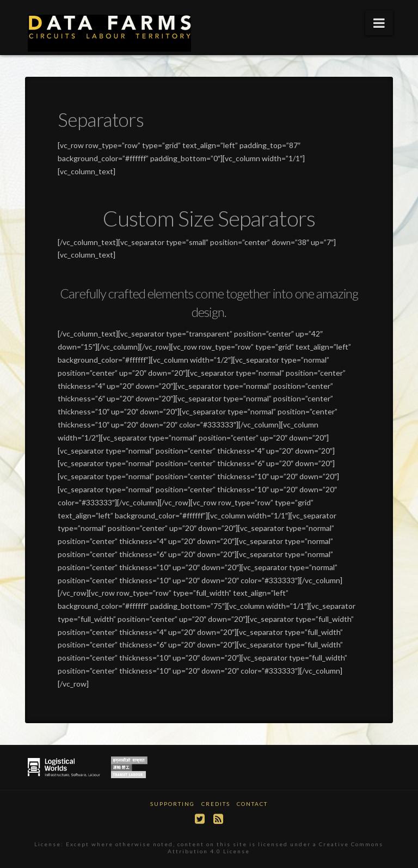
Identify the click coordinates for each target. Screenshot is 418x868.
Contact (252, 804)
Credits (216, 804)
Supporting (173, 804)
